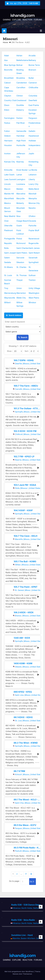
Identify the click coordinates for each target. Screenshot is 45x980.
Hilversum (17, 908)
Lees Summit (10, 179)
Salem (7, 258)
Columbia (33, 96)
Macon (7, 189)
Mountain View (21, 210)
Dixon (7, 105)
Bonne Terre (34, 65)
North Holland (27, 908)
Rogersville (34, 243)
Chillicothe (33, 87)
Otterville (8, 226)
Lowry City (33, 184)
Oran (6, 221)
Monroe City (34, 203)
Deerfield (33, 100)
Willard (7, 302)
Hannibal (20, 136)
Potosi (19, 239)
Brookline (21, 78)
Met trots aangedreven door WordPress (19, 971)
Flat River (21, 123)
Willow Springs (20, 304)
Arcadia (32, 56)
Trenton (32, 280)
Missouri (26, 364)
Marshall (32, 194)
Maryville (21, 198)
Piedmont (9, 230)
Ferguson (33, 118)
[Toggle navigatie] (41, 31)
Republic (8, 243)
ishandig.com (22, 15)
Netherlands (38, 908)
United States (35, 364)
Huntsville (21, 145)
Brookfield (9, 78)
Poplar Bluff (34, 230)
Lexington (21, 179)
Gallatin (32, 131)
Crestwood (21, 100)
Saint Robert (34, 253)
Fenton (20, 118)
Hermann (8, 141)
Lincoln (7, 184)
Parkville (32, 226)
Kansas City (10, 162)
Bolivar (20, 65)
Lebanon (33, 175)
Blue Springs (10, 65)
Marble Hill (9, 194)
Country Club (10, 100)
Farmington (9, 118)
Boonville (8, 70)
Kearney (20, 162)
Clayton (8, 96)
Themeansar (27, 974)
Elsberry (20, 110)
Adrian (19, 56)
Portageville (10, 239)
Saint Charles (22, 248)
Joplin (31, 154)
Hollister (32, 141)
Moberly (20, 203)
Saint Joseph (10, 253)
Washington (34, 293)
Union (19, 288)
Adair (7, 56)
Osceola (32, 221)
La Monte (33, 170)
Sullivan (32, 275)
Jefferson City (21, 155)
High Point (21, 141)
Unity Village (34, 288)
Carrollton (21, 87)
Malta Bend (34, 189)
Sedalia (7, 262)
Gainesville (21, 131)
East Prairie (34, 105)
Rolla (6, 248)
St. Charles (21, 267)
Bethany (32, 60)
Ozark (19, 226)
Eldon (7, 110)
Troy (6, 288)
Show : (10, 351)
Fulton (7, 131)
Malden (20, 189)
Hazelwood (34, 136)
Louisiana (21, 184)
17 (26, 874)
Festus (7, 123)
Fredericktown (34, 125)
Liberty (32, 179)
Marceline (21, 194)
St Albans (9, 267)
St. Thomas (22, 275)
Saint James (34, 248)
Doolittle (20, 105)
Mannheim (16, 938)
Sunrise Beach (8, 282)
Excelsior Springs (33, 112)
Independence (34, 147)
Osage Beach (22, 221)
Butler (31, 78)
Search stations (14, 315)
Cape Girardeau (9, 89)
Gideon (7, 136)
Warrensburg (10, 293)
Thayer (20, 280)
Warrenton (21, 293)
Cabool (7, 83)
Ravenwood (34, 239)
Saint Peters (22, 253)
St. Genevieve (33, 269)
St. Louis (8, 275)
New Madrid (10, 216)
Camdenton (22, 83)
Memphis (33, 198)
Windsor (32, 302)
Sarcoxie (20, 258)
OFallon (32, 216)
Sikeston (20, 262)
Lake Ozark (9, 175)
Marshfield (9, 198)
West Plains (34, 298)
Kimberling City (33, 163)
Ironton (7, 154)
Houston (8, 145)
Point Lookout (20, 232)
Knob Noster (22, 170)
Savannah (33, 258)
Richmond (21, 243)
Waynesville (10, 298)
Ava (6, 60)
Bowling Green (20, 71)
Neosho (32, 208)
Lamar (19, 175)
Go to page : (15, 881)
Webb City (21, 298)
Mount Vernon (7, 210)
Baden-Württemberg (28, 938)
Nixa (18, 216)
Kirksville (8, 170)
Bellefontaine (22, 60)
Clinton (20, 96)
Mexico (7, 203)
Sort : (27, 351)
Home (5, 42)
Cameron (33, 83)
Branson (32, 70)
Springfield (33, 262)
